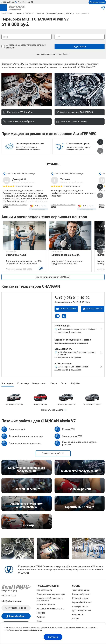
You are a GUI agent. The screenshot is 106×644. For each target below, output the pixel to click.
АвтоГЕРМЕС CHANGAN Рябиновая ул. (21, 174)
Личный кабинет (17, 616)
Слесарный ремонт (81, 594)
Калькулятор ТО (80, 606)
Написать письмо (68, 309)
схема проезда (61, 332)
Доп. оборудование (82, 610)
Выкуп (40, 621)
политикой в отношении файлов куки (26, 630)
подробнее (76, 332)
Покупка (41, 613)
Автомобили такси (46, 605)
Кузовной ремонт (80, 598)
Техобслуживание (81, 590)
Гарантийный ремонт (82, 602)
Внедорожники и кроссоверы (51, 594)
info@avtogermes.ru (11, 601)
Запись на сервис (97, 2)
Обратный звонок (94, 309)
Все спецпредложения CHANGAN (53, 277)
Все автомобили (45, 590)
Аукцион (41, 617)
